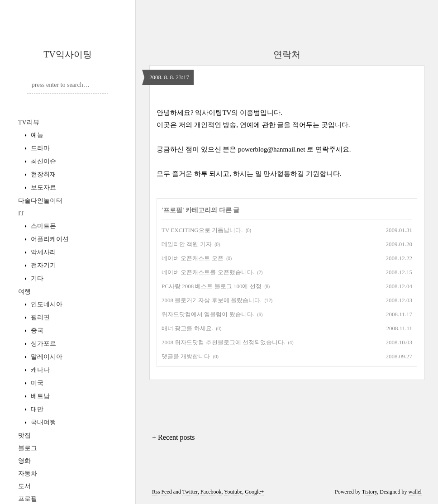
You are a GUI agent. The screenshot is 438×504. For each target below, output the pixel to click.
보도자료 (43, 188)
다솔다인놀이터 (40, 201)
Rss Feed (162, 492)
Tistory (369, 492)
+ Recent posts (173, 437)
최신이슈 (43, 161)
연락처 (287, 54)
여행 (24, 292)
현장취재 (43, 174)
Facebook (211, 492)
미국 (36, 383)
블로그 (28, 448)
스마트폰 (43, 226)
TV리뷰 (29, 122)
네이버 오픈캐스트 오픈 (193, 258)
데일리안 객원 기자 (187, 244)
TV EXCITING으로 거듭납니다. (202, 230)
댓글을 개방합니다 (186, 356)
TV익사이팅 (68, 54)
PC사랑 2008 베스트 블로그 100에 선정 (212, 286)
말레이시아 (46, 357)
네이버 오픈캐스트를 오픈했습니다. (208, 272)
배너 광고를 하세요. (187, 328)
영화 (24, 461)
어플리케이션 (49, 239)
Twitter (190, 492)
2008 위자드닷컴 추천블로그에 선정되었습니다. (223, 342)
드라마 (39, 148)
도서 (24, 486)
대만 (36, 409)
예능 (36, 135)
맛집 (24, 435)
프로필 (28, 499)
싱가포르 (43, 344)
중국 (36, 330)
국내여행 (43, 422)
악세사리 (43, 252)
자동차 (28, 473)
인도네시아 (46, 304)
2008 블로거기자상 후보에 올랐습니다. (212, 300)
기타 (36, 278)
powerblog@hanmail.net (271, 149)
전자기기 (43, 265)
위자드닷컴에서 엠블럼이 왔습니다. (208, 314)
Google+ (254, 492)
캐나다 (39, 370)
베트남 (39, 396)
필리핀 (39, 317)
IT (21, 213)
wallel (415, 492)
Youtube (233, 492)
